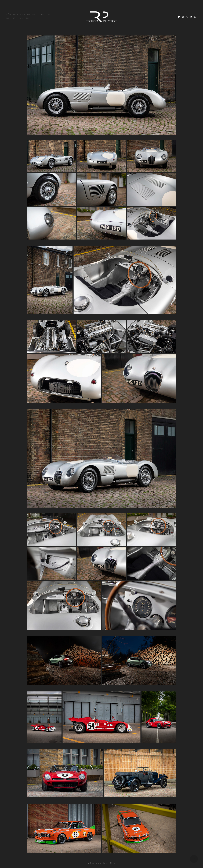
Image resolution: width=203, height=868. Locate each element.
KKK (21, 19)
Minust (11, 19)
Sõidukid (12, 15)
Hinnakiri (44, 15)
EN (28, 19)
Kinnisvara (28, 15)
